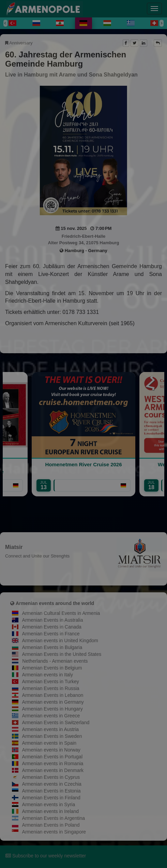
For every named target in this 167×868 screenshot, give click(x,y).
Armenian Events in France (51, 634)
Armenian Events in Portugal (52, 757)
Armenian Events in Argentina (54, 818)
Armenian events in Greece (51, 716)
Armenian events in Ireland (51, 811)
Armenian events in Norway (51, 750)
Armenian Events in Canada (52, 627)
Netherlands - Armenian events (55, 661)
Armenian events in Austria (51, 729)
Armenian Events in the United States (62, 654)
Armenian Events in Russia (51, 688)
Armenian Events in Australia (53, 620)
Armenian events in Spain (49, 743)
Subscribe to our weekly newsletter (46, 856)
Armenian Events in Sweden (52, 736)
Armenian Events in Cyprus (51, 777)
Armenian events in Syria (49, 804)
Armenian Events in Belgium (52, 668)
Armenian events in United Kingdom (60, 640)
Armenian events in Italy (48, 675)
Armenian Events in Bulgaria (52, 647)
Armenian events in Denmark (53, 770)
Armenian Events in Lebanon (53, 695)
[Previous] (5, 23)
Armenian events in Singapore (54, 832)
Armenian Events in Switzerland (56, 722)
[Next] (162, 23)
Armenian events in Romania (53, 763)
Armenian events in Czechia (52, 784)
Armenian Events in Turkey (51, 681)
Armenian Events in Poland (51, 825)
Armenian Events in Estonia (51, 791)
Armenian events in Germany (53, 702)
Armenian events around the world (55, 603)
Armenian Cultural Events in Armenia (61, 613)
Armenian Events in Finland (51, 798)
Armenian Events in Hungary (52, 709)
